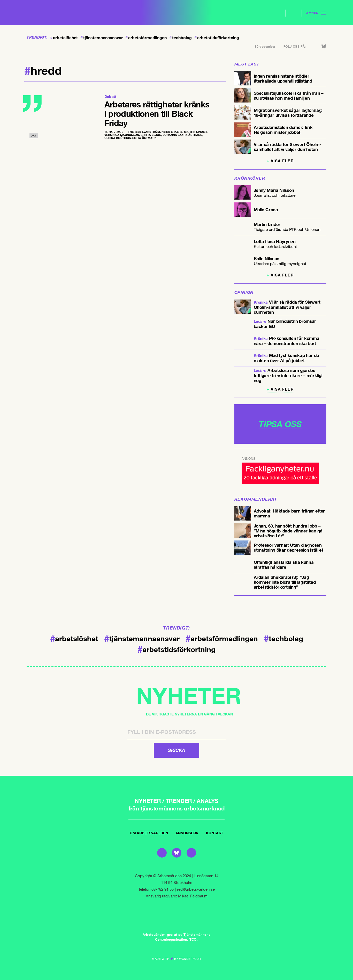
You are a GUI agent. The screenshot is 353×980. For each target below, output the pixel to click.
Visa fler (282, 161)
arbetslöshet (64, 38)
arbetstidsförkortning (217, 38)
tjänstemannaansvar (102, 38)
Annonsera (187, 833)
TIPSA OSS (280, 424)
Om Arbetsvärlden (149, 833)
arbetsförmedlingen (146, 38)
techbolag (181, 38)
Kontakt (215, 833)
